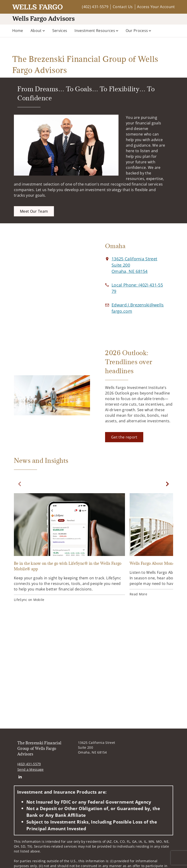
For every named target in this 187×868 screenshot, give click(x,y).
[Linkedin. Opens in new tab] (20, 777)
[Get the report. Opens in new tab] (124, 437)
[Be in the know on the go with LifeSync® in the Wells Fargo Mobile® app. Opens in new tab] (69, 548)
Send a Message (30, 769)
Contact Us (123, 7)
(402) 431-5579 (95, 7)
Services (60, 31)
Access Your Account (156, 7)
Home (18, 31)
